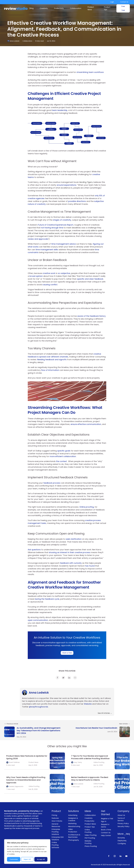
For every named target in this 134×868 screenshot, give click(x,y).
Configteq (122, 844)
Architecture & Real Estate (74, 836)
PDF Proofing (90, 838)
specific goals (64, 451)
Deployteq (122, 841)
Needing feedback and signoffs (52, 360)
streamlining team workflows (90, 72)
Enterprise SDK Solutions (58, 838)
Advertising (73, 815)
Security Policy (123, 826)
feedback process (52, 483)
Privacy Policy (123, 823)
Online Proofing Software (55, 845)
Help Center (106, 835)
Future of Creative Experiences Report (56, 225)
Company (123, 811)
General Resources (56, 825)
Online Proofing (99, 762)
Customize (14, 859)
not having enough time (52, 228)
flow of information (50, 370)
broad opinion (36, 276)
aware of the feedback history (91, 316)
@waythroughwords (39, 707)
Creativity (44, 8)
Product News (91, 8)
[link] (57, 678)
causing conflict (50, 285)
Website (88, 704)
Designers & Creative (73, 819)
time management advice (63, 244)
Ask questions (34, 550)
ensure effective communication (86, 424)
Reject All (27, 859)
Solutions (73, 811)
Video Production (73, 831)
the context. (62, 461)
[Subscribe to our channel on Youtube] (126, 856)
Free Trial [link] (123, 8)
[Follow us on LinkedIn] (120, 856)
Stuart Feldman (14, 762)
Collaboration (76, 8)
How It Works (57, 821)
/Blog (31, 8)
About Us (121, 815)
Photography (74, 840)
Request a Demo (105, 826)
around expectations (67, 185)
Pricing (54, 815)
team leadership (60, 110)
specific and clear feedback (90, 279)
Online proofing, (87, 507)
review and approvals (38, 239)
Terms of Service (121, 819)
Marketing (72, 823)
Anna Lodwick (15, 41)
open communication (38, 620)
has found (90, 566)
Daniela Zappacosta (16, 786)
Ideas (88, 811)
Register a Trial (107, 819)
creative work (49, 273)
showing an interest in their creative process (70, 552)
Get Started (105, 813)
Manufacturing (74, 826)
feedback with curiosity (71, 563)
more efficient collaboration (63, 456)
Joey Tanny (78, 762)
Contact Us (124, 2)
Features (55, 818)
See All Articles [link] (105, 713)
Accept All (41, 859)
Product (56, 811)
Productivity (59, 8)
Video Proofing (91, 835)
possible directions (77, 201)
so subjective (64, 273)
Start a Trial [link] (67, 653)
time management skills (47, 250)
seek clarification (74, 539)
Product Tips (107, 8)
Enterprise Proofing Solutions (56, 832)
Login (112, 2)
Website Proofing (88, 842)
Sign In (104, 821)
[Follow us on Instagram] (115, 856)
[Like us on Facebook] (109, 856)
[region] (27, 852)
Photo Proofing (91, 846)
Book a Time (106, 830)
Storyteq (121, 838)
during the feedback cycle (47, 599)
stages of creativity (62, 220)
